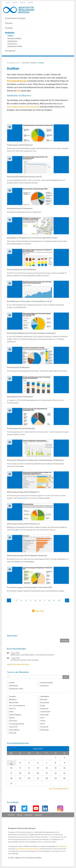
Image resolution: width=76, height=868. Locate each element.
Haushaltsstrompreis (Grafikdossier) (20, 208)
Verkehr (43, 721)
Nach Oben (40, 611)
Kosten (12, 712)
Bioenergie (44, 700)
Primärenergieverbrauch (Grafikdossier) (21, 428)
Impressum (39, 815)
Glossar (23, 2)
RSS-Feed (11, 815)
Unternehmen (63, 846)
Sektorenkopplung (15, 715)
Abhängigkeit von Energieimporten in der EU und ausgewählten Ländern (32, 238)
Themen (9, 23)
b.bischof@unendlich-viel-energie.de (23, 107)
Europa (43, 706)
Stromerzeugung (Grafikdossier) (18, 367)
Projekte (9, 28)
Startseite (26, 63)
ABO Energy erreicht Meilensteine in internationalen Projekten (32, 655)
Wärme (43, 724)
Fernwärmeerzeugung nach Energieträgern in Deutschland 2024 (30, 587)
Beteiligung (13, 700)
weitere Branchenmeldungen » (18, 664)
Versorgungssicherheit (17, 724)
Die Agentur (10, 51)
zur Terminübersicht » (59, 789)
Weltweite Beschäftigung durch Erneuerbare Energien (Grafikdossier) (31, 333)
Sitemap (20, 815)
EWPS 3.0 (12, 709)
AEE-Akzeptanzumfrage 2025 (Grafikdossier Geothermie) (27, 555)
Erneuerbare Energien (15, 18)
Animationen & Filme (15, 46)
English (31, 2)
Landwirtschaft (45, 712)
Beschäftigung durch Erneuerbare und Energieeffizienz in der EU (29, 301)
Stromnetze (13, 721)
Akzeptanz (13, 696)
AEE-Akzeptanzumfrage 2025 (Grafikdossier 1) (23, 492)
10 (59, 600)
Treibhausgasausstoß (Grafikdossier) (20, 145)
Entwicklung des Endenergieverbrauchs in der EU (24, 177)
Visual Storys (12, 44)
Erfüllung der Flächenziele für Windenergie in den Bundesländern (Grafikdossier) (35, 460)
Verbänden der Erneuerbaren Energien (28, 849)
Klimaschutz (44, 709)
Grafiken (10, 36)
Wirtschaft (13, 733)
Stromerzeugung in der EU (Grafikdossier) (22, 269)
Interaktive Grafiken (14, 38)
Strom (42, 718)
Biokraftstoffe (14, 703)
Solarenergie (45, 715)
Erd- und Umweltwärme (17, 706)
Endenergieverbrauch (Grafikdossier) (20, 397)
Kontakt (15, 2)
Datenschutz (29, 815)
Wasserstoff (44, 727)
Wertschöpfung (14, 730)
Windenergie (44, 730)
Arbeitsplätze (45, 696)
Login (8, 2)
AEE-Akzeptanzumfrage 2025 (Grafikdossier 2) (23, 524)
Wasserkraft (13, 727)
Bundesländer (45, 703)
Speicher (12, 718)
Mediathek (10, 33)
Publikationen (12, 41)
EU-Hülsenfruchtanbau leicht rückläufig (25, 660)
